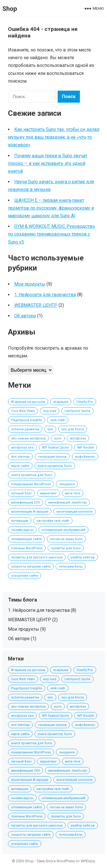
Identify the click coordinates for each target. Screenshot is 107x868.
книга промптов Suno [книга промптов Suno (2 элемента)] (55, 466)
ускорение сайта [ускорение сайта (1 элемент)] (25, 576)
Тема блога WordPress (56, 861)
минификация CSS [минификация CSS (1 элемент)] (26, 502)
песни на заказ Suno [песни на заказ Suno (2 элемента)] (66, 539)
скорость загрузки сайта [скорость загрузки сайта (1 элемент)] (31, 567)
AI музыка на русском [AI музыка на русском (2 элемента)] (28, 402)
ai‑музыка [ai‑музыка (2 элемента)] (61, 402)
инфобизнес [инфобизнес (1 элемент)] (85, 457)
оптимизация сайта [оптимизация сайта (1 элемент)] (26, 539)
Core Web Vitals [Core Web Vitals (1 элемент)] (23, 411)
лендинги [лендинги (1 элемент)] (67, 484)
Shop (10, 9)
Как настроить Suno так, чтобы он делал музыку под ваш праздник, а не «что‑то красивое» (54, 137)
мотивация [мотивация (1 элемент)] (20, 521)
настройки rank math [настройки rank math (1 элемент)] (53, 521)
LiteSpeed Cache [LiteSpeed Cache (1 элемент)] (77, 411)
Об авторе (25, 316)
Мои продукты (30, 284)
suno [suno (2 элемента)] (58, 438)
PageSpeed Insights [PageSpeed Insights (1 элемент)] (27, 420)
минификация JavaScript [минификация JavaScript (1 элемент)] (67, 502)
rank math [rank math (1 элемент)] (58, 420)
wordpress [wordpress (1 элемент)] (78, 438)
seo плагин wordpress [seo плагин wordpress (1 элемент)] (28, 438)
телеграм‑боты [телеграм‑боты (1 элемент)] (71, 567)
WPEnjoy (88, 861)
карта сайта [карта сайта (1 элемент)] (20, 466)
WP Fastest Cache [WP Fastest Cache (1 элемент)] (55, 448)
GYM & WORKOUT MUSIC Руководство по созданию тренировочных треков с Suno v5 (51, 234)
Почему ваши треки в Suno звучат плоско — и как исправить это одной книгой (48, 163)
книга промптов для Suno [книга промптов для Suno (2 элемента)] (32, 475)
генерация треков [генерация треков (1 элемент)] (52, 457)
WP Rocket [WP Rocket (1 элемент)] (86, 448)
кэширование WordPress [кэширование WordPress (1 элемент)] (31, 484)
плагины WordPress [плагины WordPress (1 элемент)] (27, 548)
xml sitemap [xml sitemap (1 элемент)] (20, 457)
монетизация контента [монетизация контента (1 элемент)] (74, 512)
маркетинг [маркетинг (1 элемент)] (49, 493)
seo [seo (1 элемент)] (50, 429)
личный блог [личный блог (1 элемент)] (22, 493)
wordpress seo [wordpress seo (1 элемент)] (22, 448)
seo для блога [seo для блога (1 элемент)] (73, 429)
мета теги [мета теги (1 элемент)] (73, 493)
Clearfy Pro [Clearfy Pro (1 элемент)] (85, 402)
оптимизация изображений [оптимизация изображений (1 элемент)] (63, 530)
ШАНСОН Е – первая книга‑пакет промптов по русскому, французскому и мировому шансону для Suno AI (51, 208)
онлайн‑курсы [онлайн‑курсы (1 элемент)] (22, 530)
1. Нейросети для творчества (45, 295)
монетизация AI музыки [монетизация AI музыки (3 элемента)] (30, 512)
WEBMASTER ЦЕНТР (36, 305)
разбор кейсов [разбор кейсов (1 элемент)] (83, 557)
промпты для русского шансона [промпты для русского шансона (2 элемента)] (37, 557)
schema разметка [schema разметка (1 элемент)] (25, 429)
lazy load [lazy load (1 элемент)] (50, 411)
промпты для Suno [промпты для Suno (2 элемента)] (66, 548)
